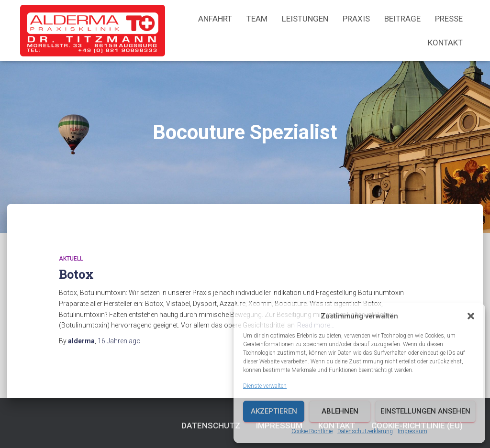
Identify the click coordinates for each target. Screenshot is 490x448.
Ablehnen (340, 411)
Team (257, 19)
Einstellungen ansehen (425, 411)
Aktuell (71, 259)
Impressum (412, 431)
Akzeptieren (274, 411)
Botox (76, 274)
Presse (449, 19)
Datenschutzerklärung (365, 431)
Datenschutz (211, 426)
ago (119, 341)
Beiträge (402, 19)
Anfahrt (215, 19)
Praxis (356, 19)
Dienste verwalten (265, 386)
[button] (471, 316)
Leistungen (305, 19)
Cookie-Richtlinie (312, 431)
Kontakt (445, 43)
